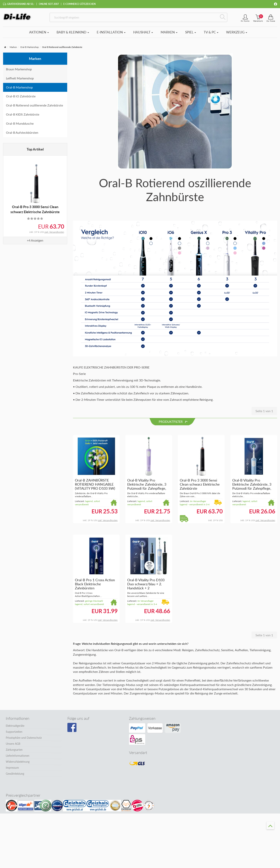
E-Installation (111, 34)
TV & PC (211, 34)
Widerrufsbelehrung (18, 764)
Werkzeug (237, 34)
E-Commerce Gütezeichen (79, 4)
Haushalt (143, 34)
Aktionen (39, 34)
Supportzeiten (14, 734)
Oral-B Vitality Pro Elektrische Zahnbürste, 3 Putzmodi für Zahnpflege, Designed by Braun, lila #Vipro (147, 490)
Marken (169, 34)
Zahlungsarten (14, 752)
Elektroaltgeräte (15, 728)
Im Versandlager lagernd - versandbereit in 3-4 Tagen (195, 506)
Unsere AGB (13, 746)
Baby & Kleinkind (73, 34)
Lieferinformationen (18, 758)
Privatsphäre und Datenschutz (24, 740)
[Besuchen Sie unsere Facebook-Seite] (72, 729)
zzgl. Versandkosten (54, 234)
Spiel (191, 34)
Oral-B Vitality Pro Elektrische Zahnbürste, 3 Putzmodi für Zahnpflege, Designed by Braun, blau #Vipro (252, 490)
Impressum (12, 770)
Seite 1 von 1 (264, 413)
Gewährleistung (15, 776)
